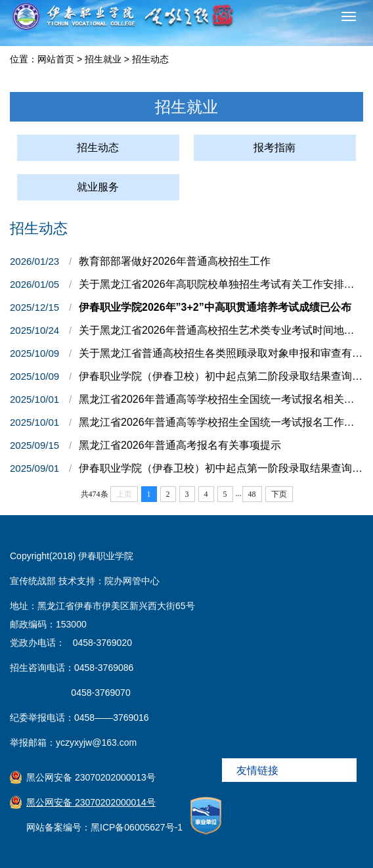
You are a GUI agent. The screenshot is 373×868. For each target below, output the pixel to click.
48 (252, 494)
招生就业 (103, 59)
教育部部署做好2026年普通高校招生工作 (175, 261)
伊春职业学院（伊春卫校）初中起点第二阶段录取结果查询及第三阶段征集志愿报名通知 (221, 376)
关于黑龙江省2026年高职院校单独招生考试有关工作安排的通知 (221, 284)
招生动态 (150, 59)
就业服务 (98, 187)
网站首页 (56, 59)
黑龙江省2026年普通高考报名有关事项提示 (180, 445)
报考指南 (274, 148)
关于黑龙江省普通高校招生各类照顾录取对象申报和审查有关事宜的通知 (221, 353)
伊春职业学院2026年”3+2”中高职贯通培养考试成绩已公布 (215, 307)
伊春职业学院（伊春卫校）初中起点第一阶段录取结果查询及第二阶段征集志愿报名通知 (221, 468)
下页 (279, 494)
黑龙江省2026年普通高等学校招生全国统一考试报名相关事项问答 (221, 399)
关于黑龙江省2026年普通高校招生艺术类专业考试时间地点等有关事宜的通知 (221, 330)
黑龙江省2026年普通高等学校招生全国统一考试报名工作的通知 (221, 422)
